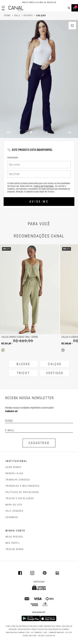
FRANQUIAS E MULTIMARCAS (22, 486)
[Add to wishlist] (72, 26)
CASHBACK (12, 517)
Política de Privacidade (44, 186)
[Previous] (9, 132)
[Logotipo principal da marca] (16, 8)
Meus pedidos (14, 537)
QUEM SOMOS (13, 467)
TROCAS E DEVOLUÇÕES (20, 498)
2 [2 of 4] (36, 132)
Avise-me (39, 201)
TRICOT (23, 373)
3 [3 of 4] (42, 132)
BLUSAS (23, 364)
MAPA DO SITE (14, 505)
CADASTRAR (39, 443)
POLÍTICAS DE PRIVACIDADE (22, 492)
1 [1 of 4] (31, 132)
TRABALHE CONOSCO (18, 480)
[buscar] (69, 8)
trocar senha (15, 549)
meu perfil (13, 543)
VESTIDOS (55, 373)
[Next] (69, 132)
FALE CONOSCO (14, 511)
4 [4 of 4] (47, 132)
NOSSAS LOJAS (14, 473)
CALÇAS (55, 364)
